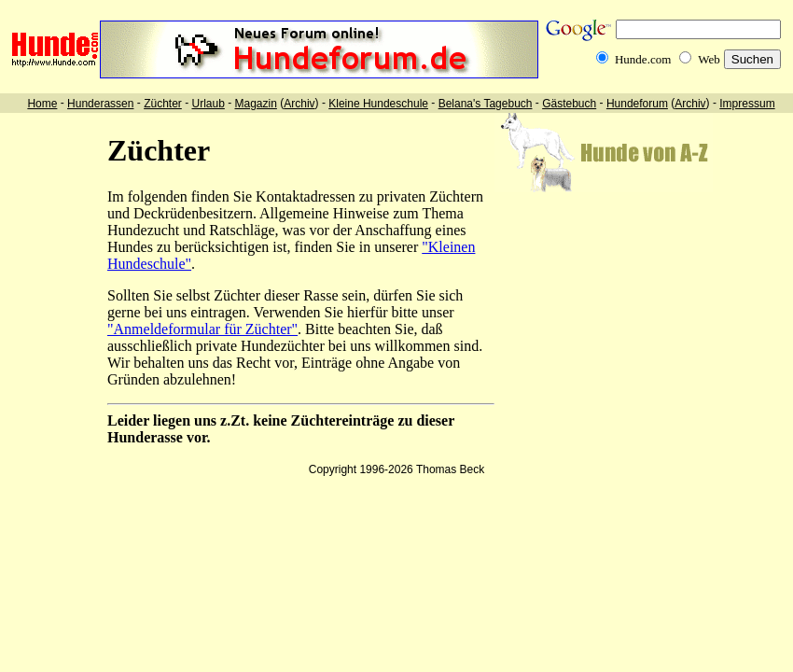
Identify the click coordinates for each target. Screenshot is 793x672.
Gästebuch (569, 104)
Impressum (747, 104)
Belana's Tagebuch (486, 104)
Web (709, 59)
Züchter (163, 104)
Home (42, 104)
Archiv (299, 104)
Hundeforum (637, 104)
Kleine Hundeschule (378, 104)
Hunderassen (100, 104)
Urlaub (208, 104)
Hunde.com (643, 59)
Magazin (256, 104)
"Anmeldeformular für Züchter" (202, 329)
